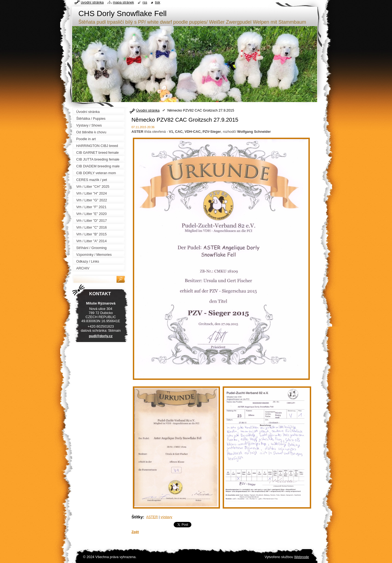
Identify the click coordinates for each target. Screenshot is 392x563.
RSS (145, 2)
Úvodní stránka (148, 110)
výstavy (166, 517)
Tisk (157, 2)
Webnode (301, 557)
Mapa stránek (124, 2)
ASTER (152, 517)
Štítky (137, 517)
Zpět (135, 532)
